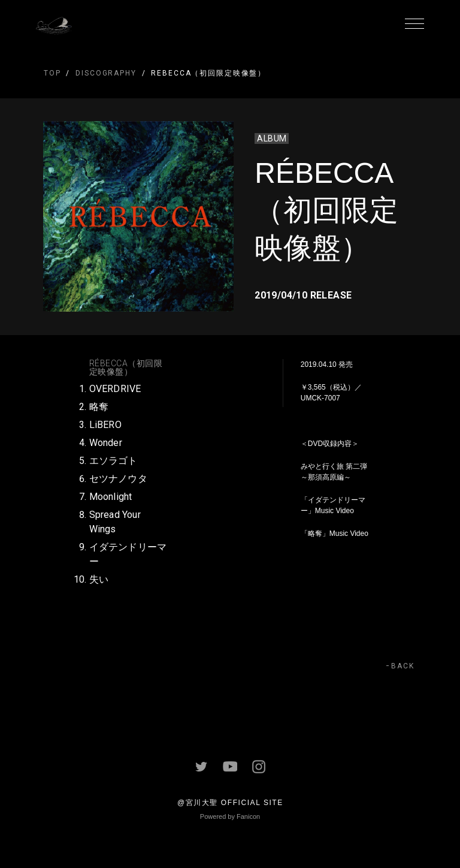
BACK (403, 666)
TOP (52, 73)
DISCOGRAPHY (106, 73)
